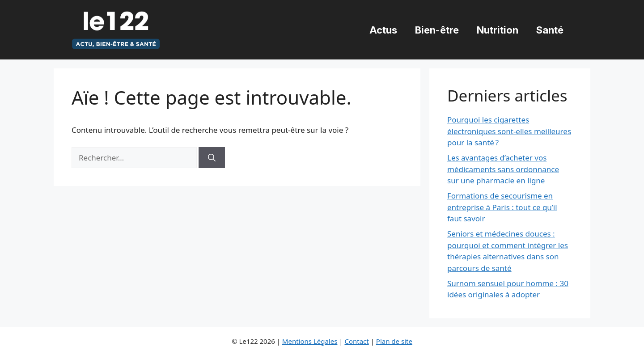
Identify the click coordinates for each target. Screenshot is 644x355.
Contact (356, 341)
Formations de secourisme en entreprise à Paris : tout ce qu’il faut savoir (502, 207)
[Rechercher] (212, 158)
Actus (383, 30)
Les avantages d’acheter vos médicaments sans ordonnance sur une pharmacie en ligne (503, 169)
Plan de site (394, 341)
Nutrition (498, 30)
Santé (550, 30)
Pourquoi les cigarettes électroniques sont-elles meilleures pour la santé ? (509, 131)
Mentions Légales (310, 341)
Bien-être (437, 30)
